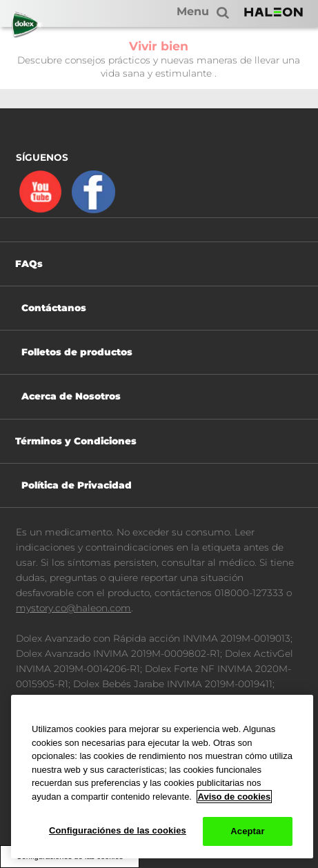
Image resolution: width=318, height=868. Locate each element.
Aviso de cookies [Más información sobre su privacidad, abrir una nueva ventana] (235, 797)
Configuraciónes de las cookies (118, 830)
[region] (162, 777)
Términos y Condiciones (76, 441)
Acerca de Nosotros (71, 396)
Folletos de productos (77, 352)
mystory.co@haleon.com (73, 608)
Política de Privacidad (77, 485)
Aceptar (247, 831)
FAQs (29, 264)
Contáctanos (54, 308)
